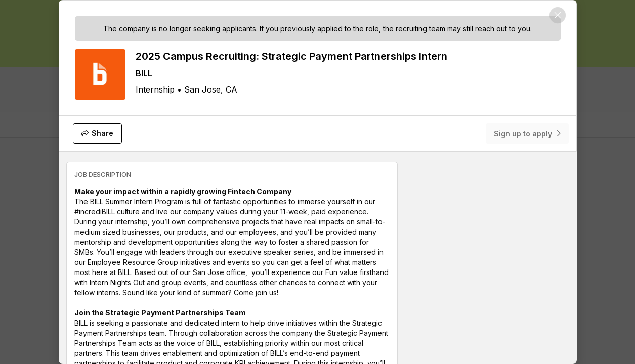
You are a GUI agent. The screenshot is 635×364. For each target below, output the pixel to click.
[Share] (97, 133)
